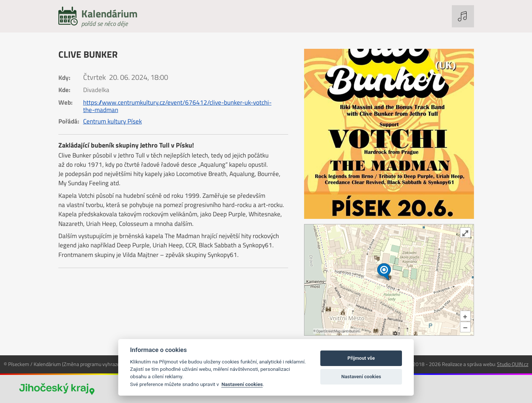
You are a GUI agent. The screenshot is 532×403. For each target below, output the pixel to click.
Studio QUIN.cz (513, 364)
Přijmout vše (361, 358)
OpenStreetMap (328, 331)
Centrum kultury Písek (112, 121)
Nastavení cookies (242, 384)
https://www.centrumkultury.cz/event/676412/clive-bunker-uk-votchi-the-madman (177, 106)
